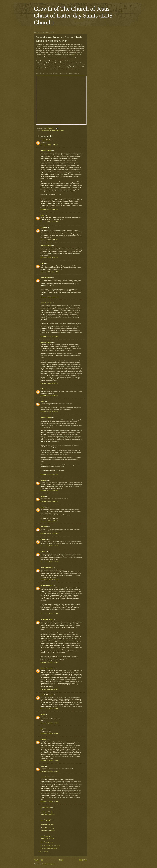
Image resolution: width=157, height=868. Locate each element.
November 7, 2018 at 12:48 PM (49, 336)
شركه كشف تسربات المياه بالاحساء (50, 846)
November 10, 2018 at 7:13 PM (49, 734)
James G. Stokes (46, 151)
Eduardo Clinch (45, 140)
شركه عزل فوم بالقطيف (47, 838)
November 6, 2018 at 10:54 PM (49, 272)
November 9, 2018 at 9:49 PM (49, 521)
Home (61, 860)
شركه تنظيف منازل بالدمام (48, 828)
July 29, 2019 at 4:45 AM (48, 814)
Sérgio (43, 496)
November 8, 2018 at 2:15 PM (49, 475)
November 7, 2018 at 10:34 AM (49, 297)
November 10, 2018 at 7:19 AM (49, 546)
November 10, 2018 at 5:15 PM (49, 723)
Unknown (43, 389)
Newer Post (39, 860)
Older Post (83, 860)
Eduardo (43, 228)
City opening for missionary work (50, 130)
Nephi (42, 215)
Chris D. (43, 539)
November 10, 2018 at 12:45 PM (50, 580)
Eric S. (43, 401)
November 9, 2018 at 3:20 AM (49, 491)
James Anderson (46, 278)
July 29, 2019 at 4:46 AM (48, 830)
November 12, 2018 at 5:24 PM (49, 802)
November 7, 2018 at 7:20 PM (49, 383)
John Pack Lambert (47, 568)
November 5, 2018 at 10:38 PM (49, 222)
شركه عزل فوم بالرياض (47, 812)
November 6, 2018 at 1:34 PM (49, 258)
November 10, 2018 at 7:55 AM (49, 562)
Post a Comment (43, 852)
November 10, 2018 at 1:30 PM (49, 662)
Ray (42, 729)
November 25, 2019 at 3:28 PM (49, 848)
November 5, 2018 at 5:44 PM (49, 210)
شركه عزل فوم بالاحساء (47, 842)
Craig (42, 263)
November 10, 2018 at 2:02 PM (49, 709)
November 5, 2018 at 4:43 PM (49, 145)
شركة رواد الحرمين (46, 807)
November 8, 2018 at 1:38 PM (49, 396)
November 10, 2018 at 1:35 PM (49, 689)
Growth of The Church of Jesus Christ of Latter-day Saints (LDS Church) (73, 15)
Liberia (62, 130)
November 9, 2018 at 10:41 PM (49, 533)
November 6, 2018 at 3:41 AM (49, 240)
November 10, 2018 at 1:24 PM (49, 614)
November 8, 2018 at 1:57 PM (49, 412)
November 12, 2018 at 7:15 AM (49, 761)
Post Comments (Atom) (49, 864)
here (73, 55)
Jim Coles (44, 527)
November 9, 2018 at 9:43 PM (49, 501)
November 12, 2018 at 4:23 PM (49, 771)
